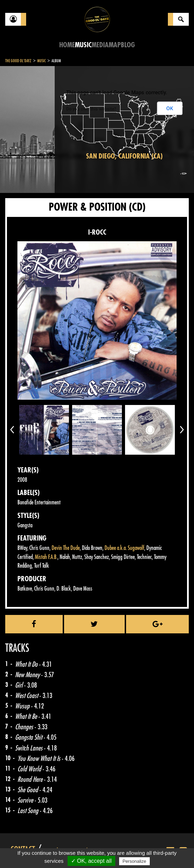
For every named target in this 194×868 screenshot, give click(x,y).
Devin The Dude (66, 548)
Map (115, 45)
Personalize (134, 861)
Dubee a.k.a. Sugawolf (124, 548)
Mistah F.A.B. (46, 557)
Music (83, 45)
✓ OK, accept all (91, 861)
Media (100, 45)
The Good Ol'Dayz (18, 61)
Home (67, 45)
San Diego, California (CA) (124, 156)
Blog (128, 45)
